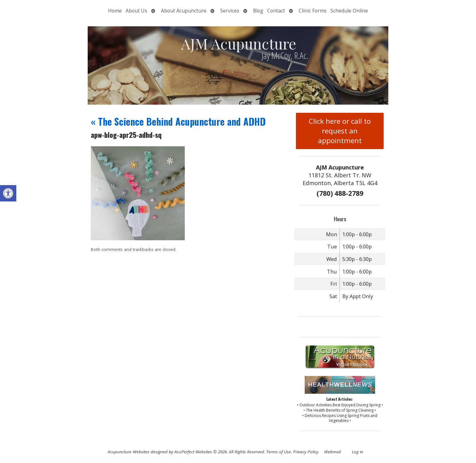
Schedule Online (349, 11)
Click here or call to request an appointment (340, 131)
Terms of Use (279, 452)
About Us (136, 11)
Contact (276, 11)
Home (115, 11)
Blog (258, 11)
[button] (8, 193)
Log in (358, 452)
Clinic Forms (313, 11)
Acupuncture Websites (129, 452)
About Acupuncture (184, 11)
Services (230, 11)
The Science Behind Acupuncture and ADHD (178, 121)
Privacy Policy (306, 452)
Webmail (332, 452)
